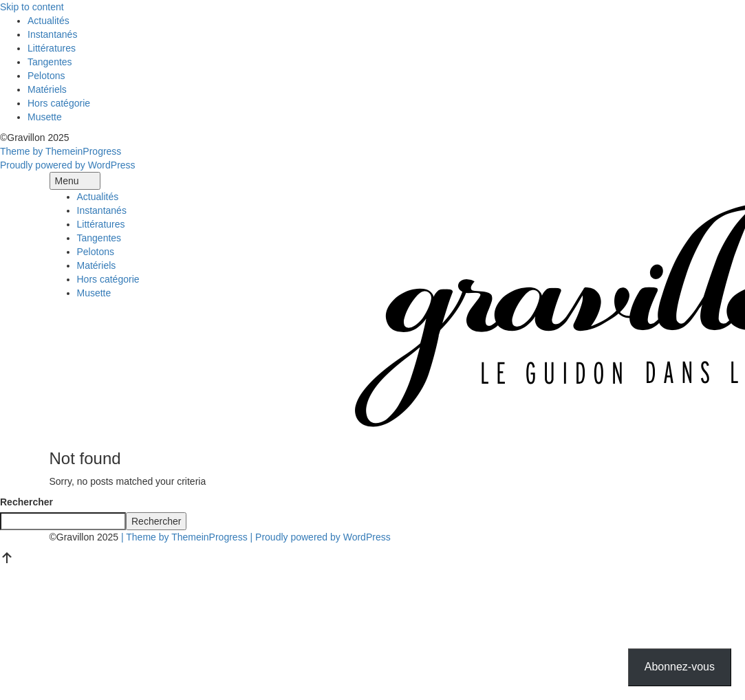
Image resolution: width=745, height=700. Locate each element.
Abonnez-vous (680, 667)
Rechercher (26, 502)
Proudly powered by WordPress (68, 165)
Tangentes (50, 62)
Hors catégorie (59, 103)
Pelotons (46, 76)
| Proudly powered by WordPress (321, 537)
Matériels (47, 89)
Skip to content (32, 7)
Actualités (48, 21)
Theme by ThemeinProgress (61, 151)
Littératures (52, 48)
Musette (45, 117)
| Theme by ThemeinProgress (184, 537)
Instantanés (52, 34)
